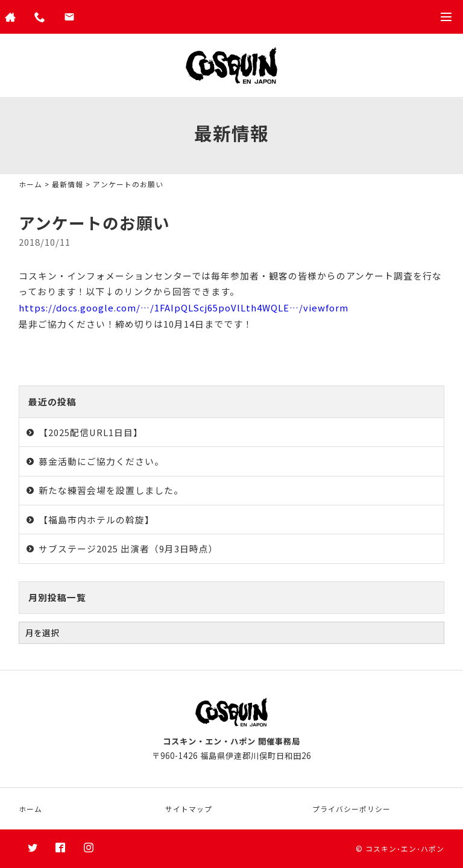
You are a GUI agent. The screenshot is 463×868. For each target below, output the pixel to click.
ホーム (30, 184)
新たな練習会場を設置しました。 (111, 490)
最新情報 (68, 184)
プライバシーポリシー (351, 809)
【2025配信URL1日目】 (91, 432)
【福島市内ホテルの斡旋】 (96, 520)
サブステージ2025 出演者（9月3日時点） (128, 548)
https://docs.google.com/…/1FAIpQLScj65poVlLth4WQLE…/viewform (184, 308)
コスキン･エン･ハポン (405, 848)
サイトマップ (189, 809)
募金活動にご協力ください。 (101, 461)
